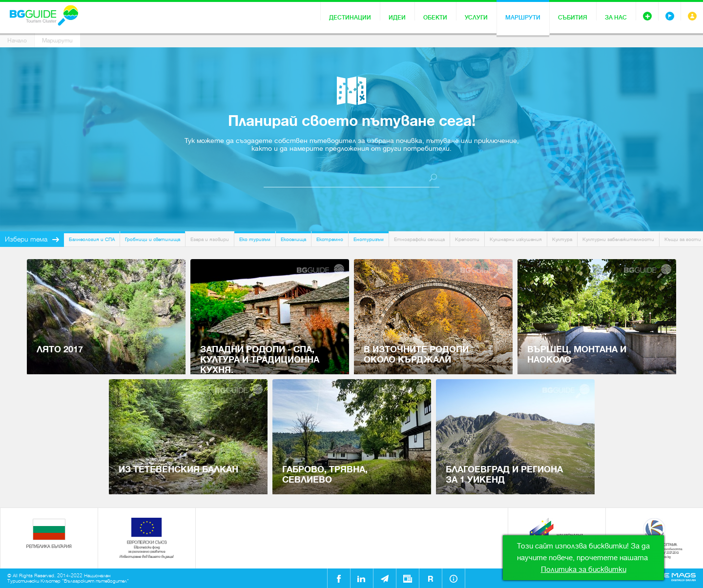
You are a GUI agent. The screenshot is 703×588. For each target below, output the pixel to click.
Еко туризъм (255, 239)
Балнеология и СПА (92, 239)
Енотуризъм (369, 239)
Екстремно (330, 239)
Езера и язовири (210, 239)
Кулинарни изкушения (516, 239)
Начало (17, 41)
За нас (616, 18)
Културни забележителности (618, 239)
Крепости (467, 239)
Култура (562, 239)
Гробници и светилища (153, 239)
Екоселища (293, 239)
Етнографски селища (419, 239)
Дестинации (350, 18)
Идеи (397, 18)
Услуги (476, 18)
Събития (573, 18)
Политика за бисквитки (584, 569)
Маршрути (523, 18)
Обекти (435, 18)
